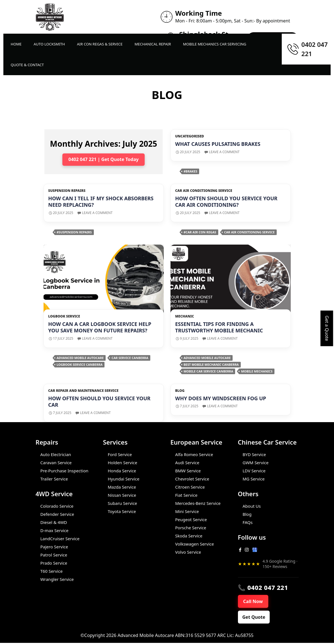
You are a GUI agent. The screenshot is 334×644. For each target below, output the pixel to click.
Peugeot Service (191, 519)
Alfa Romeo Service (194, 454)
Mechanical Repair (153, 44)
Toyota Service (122, 511)
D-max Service (54, 530)
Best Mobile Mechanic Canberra (211, 364)
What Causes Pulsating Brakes (218, 144)
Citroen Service (190, 487)
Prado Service (54, 563)
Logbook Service (64, 316)
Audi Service (187, 463)
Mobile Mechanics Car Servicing (214, 44)
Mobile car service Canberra (209, 371)
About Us (252, 506)
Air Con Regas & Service (100, 44)
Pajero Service (54, 547)
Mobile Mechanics (257, 371)
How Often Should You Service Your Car (99, 402)
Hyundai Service (124, 479)
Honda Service (122, 471)
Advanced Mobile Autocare (80, 358)
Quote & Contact (27, 65)
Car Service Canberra (130, 358)
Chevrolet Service (192, 479)
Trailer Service (54, 479)
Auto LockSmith (49, 44)
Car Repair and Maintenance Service (83, 391)
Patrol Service (54, 555)
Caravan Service (56, 463)
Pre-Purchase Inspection (64, 471)
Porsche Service (191, 528)
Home (16, 44)
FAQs (248, 522)
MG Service (254, 479)
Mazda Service (122, 487)
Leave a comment (224, 152)
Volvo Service (188, 552)
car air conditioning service (249, 232)
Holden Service (123, 463)
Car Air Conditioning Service (204, 191)
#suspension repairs (74, 232)
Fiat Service (186, 495)
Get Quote (255, 618)
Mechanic (185, 316)
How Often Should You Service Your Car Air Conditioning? (226, 202)
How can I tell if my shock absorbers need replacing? (101, 202)
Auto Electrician (56, 454)
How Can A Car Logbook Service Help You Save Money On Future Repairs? (100, 327)
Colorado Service (57, 506)
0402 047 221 (315, 49)
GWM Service (256, 463)
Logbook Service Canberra (80, 364)
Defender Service (57, 514)
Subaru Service (123, 503)
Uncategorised (190, 136)
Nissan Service (122, 495)
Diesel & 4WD (54, 522)
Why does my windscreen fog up (221, 398)
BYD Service (254, 454)
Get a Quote (327, 328)
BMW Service (188, 471)
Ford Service (120, 454)
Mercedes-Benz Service (198, 503)
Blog (180, 391)
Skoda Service (189, 536)
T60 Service (52, 571)
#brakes (191, 171)
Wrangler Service (57, 579)
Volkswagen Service (195, 544)
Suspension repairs (67, 191)
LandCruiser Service (60, 539)
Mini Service (187, 511)
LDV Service (254, 471)
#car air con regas (200, 232)
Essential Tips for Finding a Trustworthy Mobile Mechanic (219, 327)
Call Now (255, 602)
